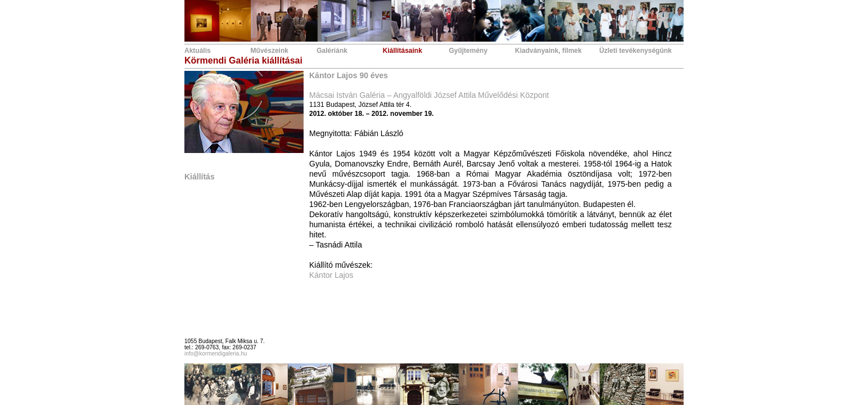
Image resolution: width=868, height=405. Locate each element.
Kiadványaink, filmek (548, 51)
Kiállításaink (403, 51)
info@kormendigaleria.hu (216, 354)
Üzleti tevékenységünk (636, 51)
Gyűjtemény (468, 51)
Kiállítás (200, 177)
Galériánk (332, 51)
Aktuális (198, 51)
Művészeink (270, 51)
